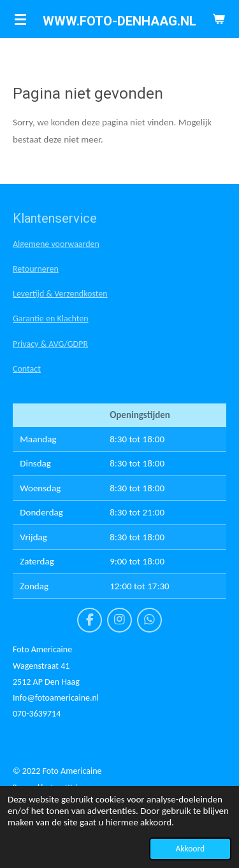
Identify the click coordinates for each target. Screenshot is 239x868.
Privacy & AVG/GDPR (50, 344)
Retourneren (36, 269)
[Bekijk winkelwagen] (219, 19)
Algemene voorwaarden (56, 244)
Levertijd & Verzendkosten (60, 294)
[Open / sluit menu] (20, 19)
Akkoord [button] (190, 849)
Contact (27, 369)
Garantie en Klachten (51, 318)
